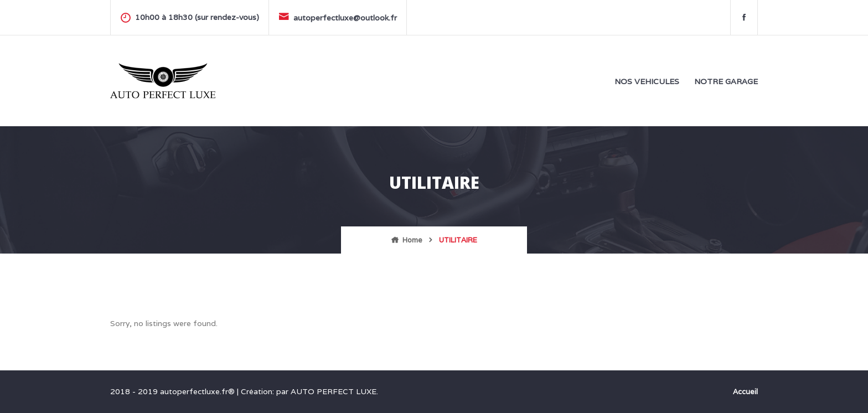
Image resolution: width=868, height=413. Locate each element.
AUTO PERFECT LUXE (334, 391)
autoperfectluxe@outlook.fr (338, 17)
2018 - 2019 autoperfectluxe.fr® (174, 391)
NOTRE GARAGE (726, 81)
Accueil (745, 392)
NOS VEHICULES (647, 81)
